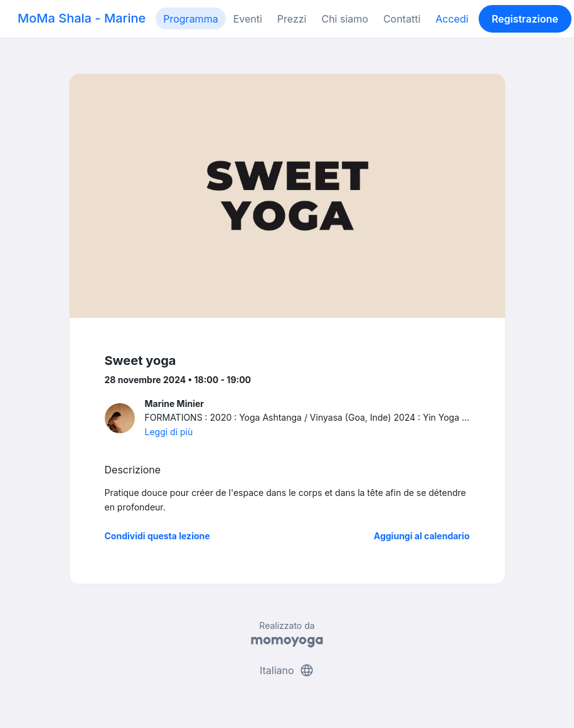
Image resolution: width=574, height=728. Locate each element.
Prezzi (292, 19)
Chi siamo (344, 19)
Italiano (287, 670)
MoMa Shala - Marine (82, 18)
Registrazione (525, 19)
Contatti (402, 19)
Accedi (452, 19)
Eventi (248, 19)
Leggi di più (169, 432)
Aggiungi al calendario (422, 536)
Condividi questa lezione (157, 536)
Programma (190, 19)
